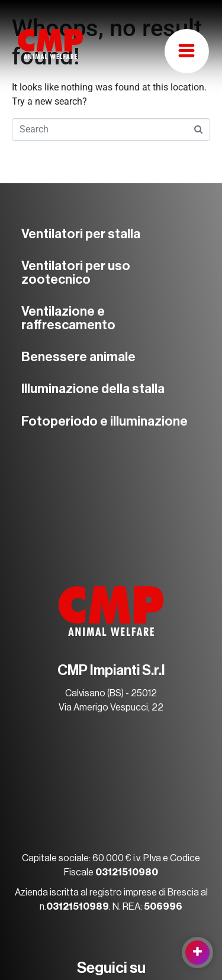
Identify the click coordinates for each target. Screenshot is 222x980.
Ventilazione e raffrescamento (68, 318)
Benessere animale (78, 357)
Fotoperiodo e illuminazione (104, 421)
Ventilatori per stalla (81, 234)
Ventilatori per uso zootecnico (76, 272)
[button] (187, 51)
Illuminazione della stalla (93, 389)
